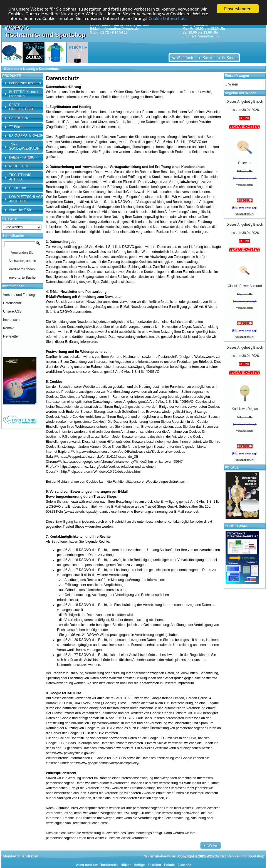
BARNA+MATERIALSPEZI (29, 135)
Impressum (11, 320)
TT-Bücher (17, 127)
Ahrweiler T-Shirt (21, 210)
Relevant (245, 163)
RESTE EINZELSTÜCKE (22, 107)
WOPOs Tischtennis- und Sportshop (235, 856)
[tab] (22, 83)
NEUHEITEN (18, 166)
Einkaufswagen (237, 76)
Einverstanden (238, 9)
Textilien (154, 865)
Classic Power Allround (245, 286)
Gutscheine (17, 188)
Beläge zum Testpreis (25, 83)
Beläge (139, 865)
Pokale (169, 865)
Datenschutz (49, 69)
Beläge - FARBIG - (23, 157)
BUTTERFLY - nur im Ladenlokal (25, 94)
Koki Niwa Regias (245, 409)
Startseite (12, 69)
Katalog (29, 69)
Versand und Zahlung (19, 295)
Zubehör (184, 865)
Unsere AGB (12, 311)
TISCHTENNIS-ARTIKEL (21, 177)
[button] (183, 58)
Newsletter (11, 336)
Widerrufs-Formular (160, 856)
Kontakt (9, 328)
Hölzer (126, 865)
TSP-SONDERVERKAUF (24, 147)
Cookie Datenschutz (167, 18)
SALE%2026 (18, 118)
